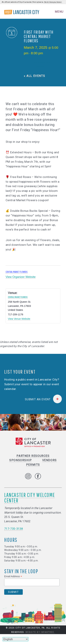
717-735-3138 (13, 529)
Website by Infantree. (40, 632)
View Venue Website (19, 319)
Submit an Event (38, 399)
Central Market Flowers (17, 272)
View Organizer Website (21, 277)
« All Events (34, 76)
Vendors (49, 460)
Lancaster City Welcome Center (29, 498)
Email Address (13, 576)
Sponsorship (21, 460)
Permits (33, 465)
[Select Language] (15, 639)
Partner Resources (33, 456)
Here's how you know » (53, 2)
